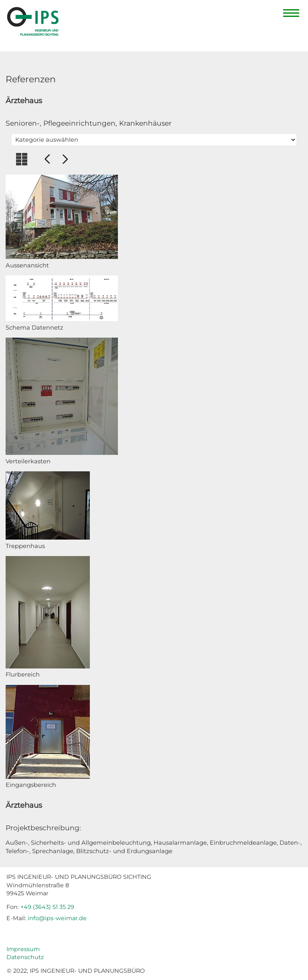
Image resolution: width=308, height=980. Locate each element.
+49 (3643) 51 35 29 (47, 907)
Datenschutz (25, 957)
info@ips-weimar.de (57, 918)
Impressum (23, 949)
